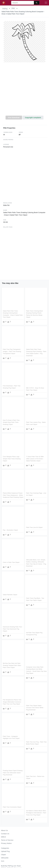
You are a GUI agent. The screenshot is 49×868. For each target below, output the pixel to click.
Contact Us (5, 834)
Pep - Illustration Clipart (10, 530)
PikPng (5, 9)
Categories (5, 848)
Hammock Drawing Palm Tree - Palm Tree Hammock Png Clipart (13, 629)
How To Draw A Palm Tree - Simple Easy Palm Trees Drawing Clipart (12, 422)
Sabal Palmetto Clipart (10, 595)
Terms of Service (7, 840)
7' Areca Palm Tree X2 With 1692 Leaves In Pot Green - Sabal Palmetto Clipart (35, 459)
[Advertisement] (24, 90)
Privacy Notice (6, 843)
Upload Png (5, 851)
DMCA (3, 837)
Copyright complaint (33, 118)
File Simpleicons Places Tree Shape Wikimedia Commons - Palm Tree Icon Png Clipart (12, 702)
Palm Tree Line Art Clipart (34, 527)
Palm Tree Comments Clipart (12, 807)
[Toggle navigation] (46, 3)
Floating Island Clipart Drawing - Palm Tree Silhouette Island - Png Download (13, 772)
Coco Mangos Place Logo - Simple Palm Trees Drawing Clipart (12, 459)
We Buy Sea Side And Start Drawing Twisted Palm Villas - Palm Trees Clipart (12, 665)
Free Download (14, 118)
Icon (3, 861)
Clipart (3, 855)
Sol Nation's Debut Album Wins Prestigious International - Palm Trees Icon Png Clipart (36, 812)
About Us (4, 830)
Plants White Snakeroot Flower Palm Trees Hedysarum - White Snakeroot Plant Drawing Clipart (13, 495)
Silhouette (5, 858)
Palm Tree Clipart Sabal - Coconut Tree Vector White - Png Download (35, 707)
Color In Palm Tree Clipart (11, 562)
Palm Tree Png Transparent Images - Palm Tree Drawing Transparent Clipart (12, 351)
